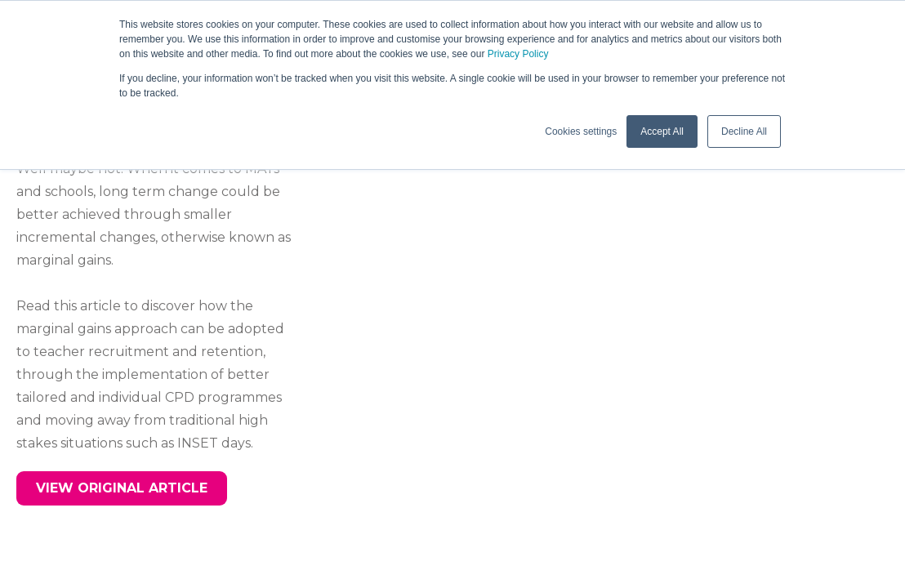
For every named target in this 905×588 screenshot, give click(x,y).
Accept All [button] (662, 131)
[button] (122, 488)
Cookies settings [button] (581, 131)
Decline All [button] (744, 131)
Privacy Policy (518, 54)
